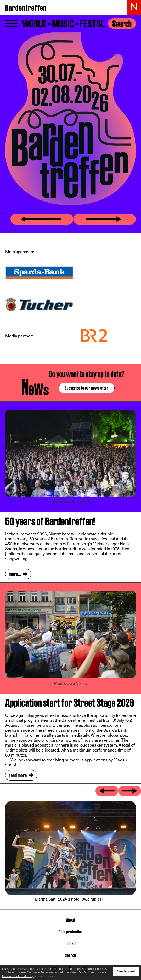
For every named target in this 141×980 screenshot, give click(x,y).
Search (122, 24)
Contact (71, 944)
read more (18, 775)
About (71, 920)
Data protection (71, 932)
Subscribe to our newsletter (87, 388)
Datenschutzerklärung (18, 976)
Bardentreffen (26, 8)
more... (15, 574)
